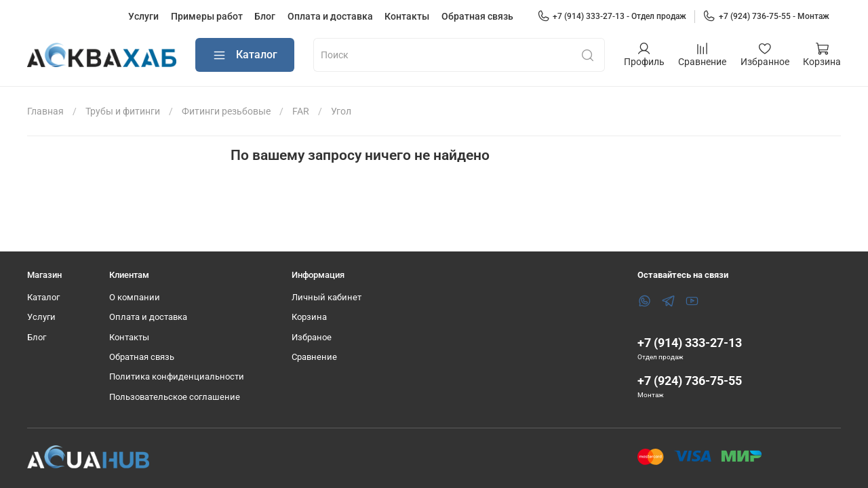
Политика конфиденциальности (177, 377)
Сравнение (314, 357)
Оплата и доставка (330, 16)
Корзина (309, 317)
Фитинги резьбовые (226, 111)
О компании (135, 297)
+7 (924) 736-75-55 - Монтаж (766, 16)
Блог (265, 16)
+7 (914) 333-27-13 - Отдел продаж (612, 16)
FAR (301, 111)
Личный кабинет (327, 297)
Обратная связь (477, 16)
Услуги (143, 16)
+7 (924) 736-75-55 (690, 381)
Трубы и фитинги (123, 111)
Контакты (407, 16)
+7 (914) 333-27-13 (690, 343)
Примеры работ (207, 16)
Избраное (312, 337)
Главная (45, 111)
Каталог (245, 55)
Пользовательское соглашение (175, 397)
